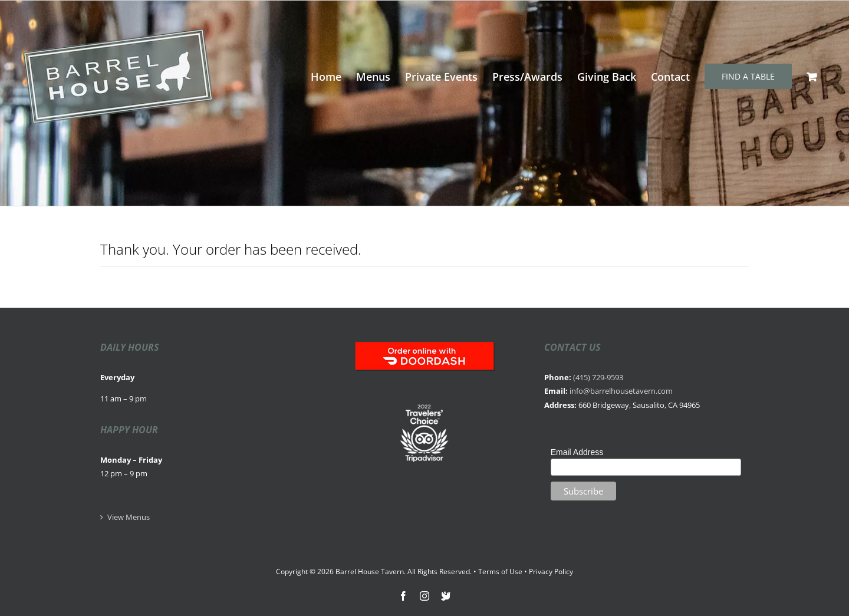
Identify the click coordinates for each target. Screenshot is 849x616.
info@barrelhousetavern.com (621, 391)
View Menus (129, 517)
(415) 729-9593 (598, 377)
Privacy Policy (551, 571)
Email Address (577, 452)
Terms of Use (500, 571)
